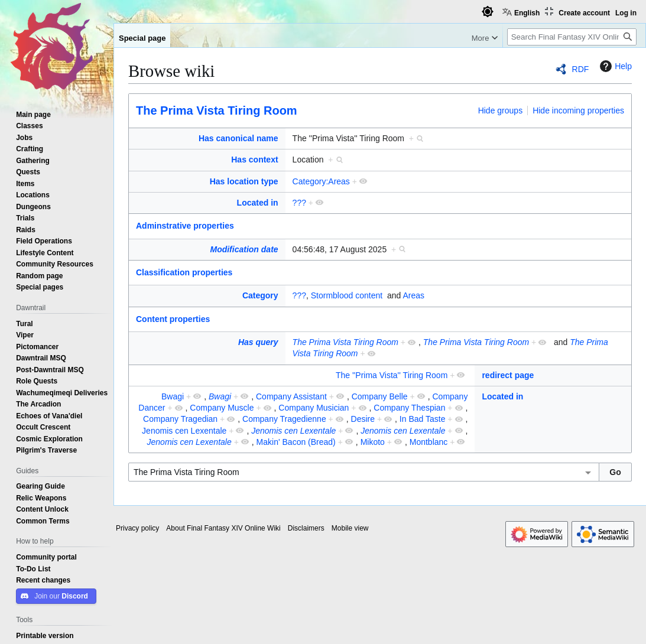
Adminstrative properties (185, 226)
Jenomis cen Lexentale (184, 431)
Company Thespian (409, 408)
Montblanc (429, 442)
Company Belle (380, 396)
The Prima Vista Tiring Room (217, 110)
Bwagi (173, 396)
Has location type (244, 181)
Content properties (173, 319)
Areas (413, 295)
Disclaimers (306, 528)
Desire (363, 419)
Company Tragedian (180, 419)
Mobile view (350, 528)
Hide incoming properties (578, 110)
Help (614, 66)
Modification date (244, 249)
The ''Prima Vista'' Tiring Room (392, 375)
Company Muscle (222, 408)
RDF (581, 69)
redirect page (508, 375)
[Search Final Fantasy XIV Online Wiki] (572, 37)
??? (299, 203)
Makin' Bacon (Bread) (296, 442)
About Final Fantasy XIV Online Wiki (223, 528)
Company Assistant (291, 396)
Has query (258, 342)
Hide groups (501, 110)
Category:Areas (321, 181)
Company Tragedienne (284, 419)
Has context (254, 160)
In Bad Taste (423, 419)
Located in (258, 203)
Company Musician (314, 408)
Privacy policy (137, 528)
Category (260, 295)
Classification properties (184, 272)
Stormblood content (347, 295)
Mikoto (373, 442)
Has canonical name (238, 138)
